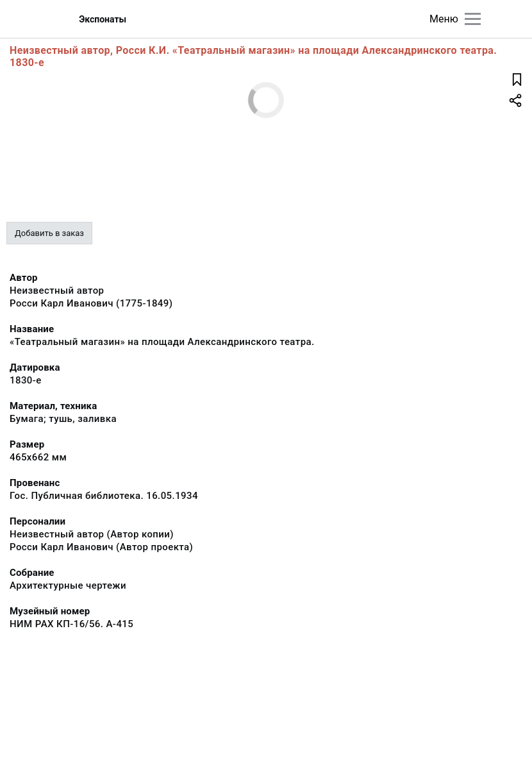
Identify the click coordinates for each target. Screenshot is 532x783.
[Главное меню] (473, 19)
